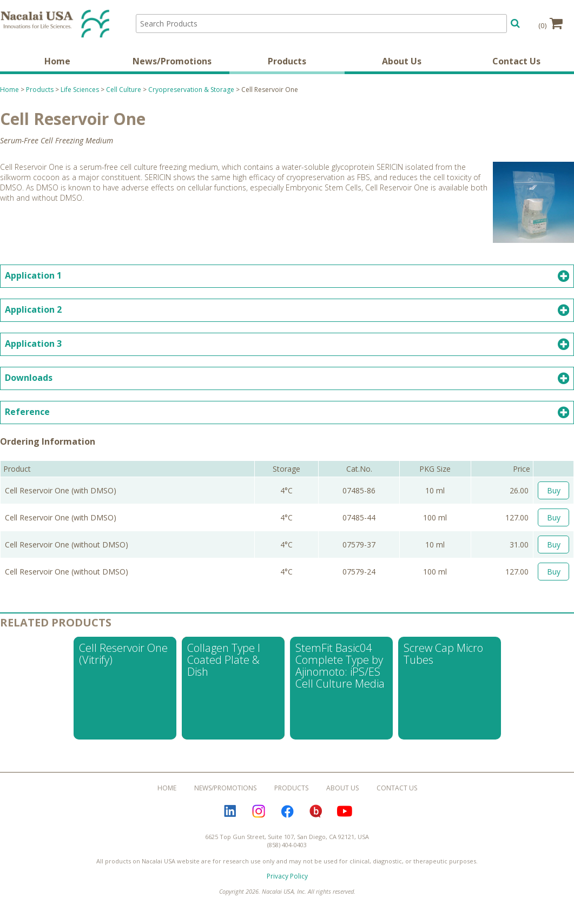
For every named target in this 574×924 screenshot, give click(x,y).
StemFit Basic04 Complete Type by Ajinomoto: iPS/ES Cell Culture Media (340, 667)
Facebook (287, 813)
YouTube (345, 813)
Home (57, 62)
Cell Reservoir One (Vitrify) (123, 655)
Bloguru (316, 813)
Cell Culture (124, 91)
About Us (402, 62)
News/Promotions (172, 62)
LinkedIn (230, 813)
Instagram (259, 813)
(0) (550, 23)
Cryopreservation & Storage (191, 91)
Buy (554, 491)
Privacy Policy (287, 877)
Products (287, 62)
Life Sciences (80, 91)
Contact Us (516, 62)
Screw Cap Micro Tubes (443, 655)
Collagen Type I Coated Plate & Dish (224, 661)
